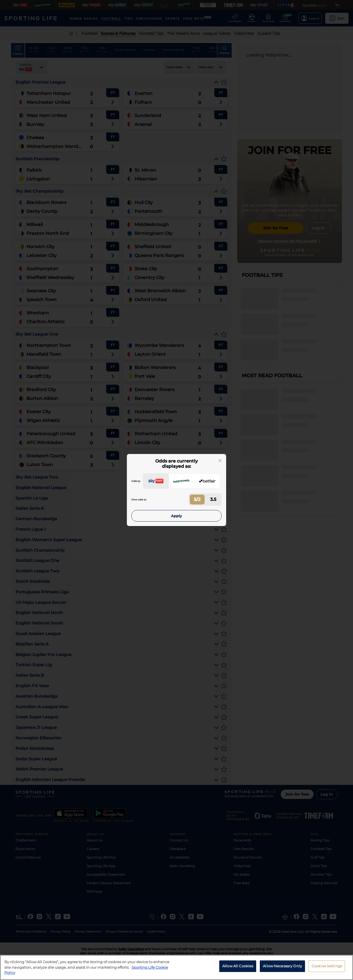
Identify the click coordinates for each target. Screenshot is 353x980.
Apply (176, 516)
